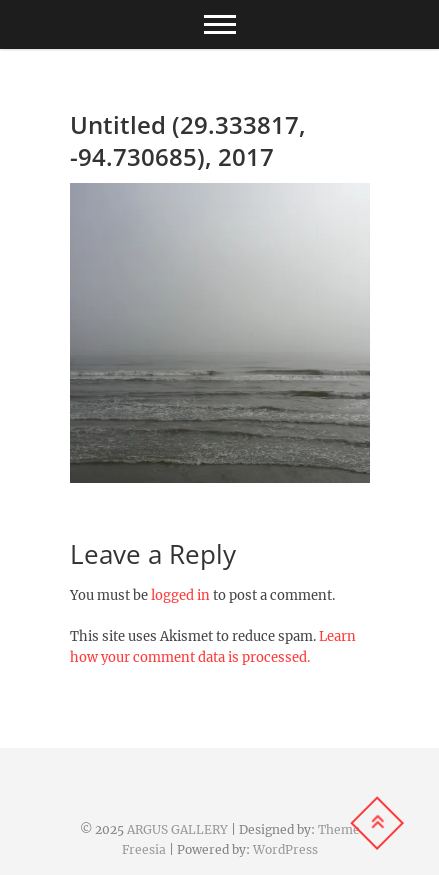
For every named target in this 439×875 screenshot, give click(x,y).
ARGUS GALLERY (177, 829)
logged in (180, 595)
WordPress (285, 849)
